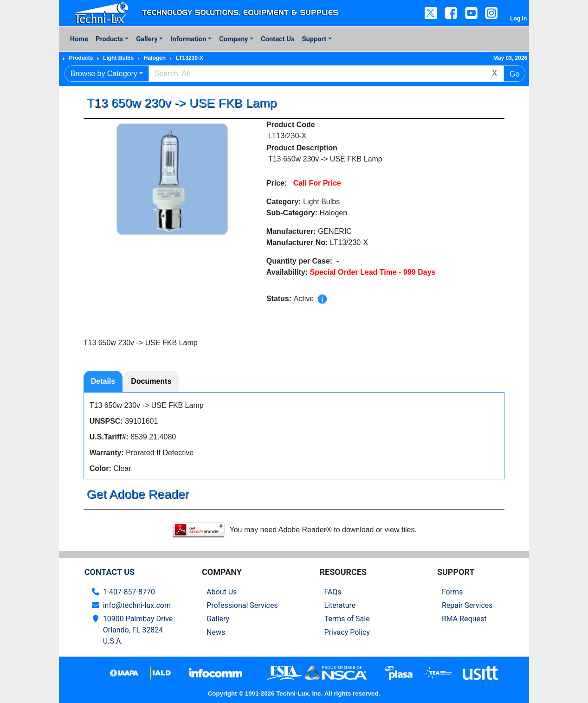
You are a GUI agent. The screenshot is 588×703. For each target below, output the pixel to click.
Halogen (155, 58)
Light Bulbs (118, 58)
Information (188, 39)
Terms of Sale (347, 619)
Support (314, 39)
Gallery (147, 39)
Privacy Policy (347, 632)
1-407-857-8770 (129, 592)
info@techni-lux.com (137, 605)
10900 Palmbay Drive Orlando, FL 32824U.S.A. (138, 630)
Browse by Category (104, 74)
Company (233, 39)
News (216, 632)
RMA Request (464, 619)
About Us (222, 592)
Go (514, 74)
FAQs (333, 592)
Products (109, 39)
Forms (452, 592)
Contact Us (278, 39)
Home (79, 39)
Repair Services (467, 605)
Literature (340, 605)
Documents (151, 381)
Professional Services (242, 605)
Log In (518, 19)
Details (103, 381)
